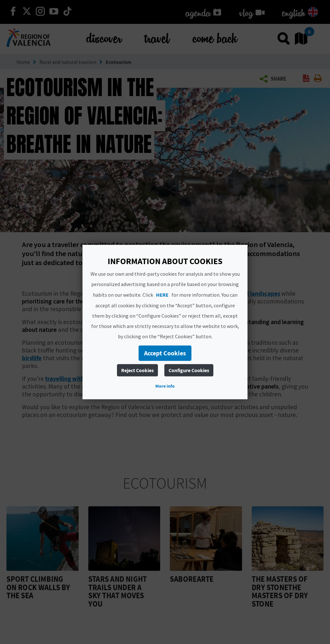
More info (165, 386)
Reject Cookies (137, 370)
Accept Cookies (165, 353)
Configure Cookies (189, 370)
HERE (162, 295)
